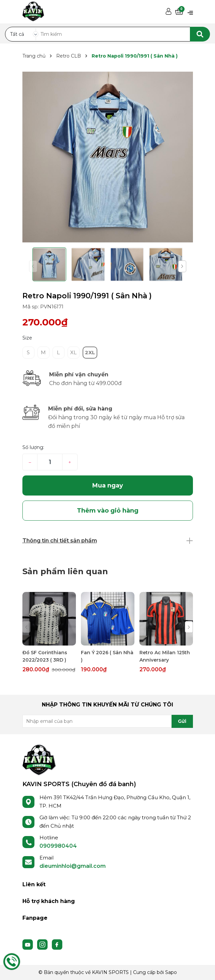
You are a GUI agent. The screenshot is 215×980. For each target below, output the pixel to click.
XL (73, 352)
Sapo (171, 972)
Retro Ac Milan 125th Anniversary (165, 656)
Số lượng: (33, 447)
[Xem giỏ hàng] (179, 12)
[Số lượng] (50, 462)
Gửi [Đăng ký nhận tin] (182, 721)
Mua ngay (108, 485)
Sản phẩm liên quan (65, 571)
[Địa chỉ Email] (108, 721)
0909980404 (58, 846)
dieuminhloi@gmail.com (73, 866)
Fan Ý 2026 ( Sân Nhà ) (107, 656)
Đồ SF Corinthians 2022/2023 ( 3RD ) (45, 656)
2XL (90, 352)
